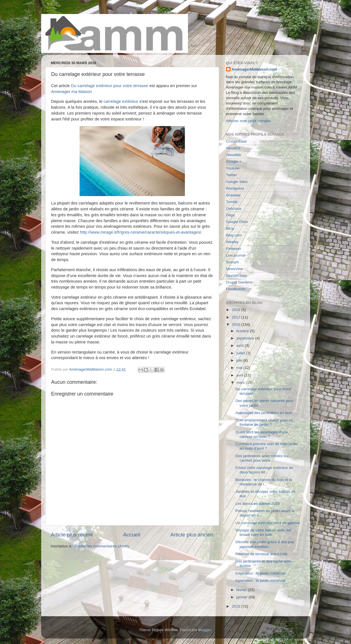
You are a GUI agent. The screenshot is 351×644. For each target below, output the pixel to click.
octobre (243, 331)
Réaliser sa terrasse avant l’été (261, 554)
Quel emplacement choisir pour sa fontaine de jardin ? (264, 422)
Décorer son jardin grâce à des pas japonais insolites (265, 544)
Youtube (233, 168)
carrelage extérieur (121, 101)
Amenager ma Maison (72, 92)
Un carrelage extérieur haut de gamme (268, 523)
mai (240, 368)
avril (240, 375)
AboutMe (234, 155)
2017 (236, 317)
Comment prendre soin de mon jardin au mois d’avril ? (267, 446)
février (242, 590)
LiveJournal (236, 255)
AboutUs (233, 148)
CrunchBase (236, 141)
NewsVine (235, 269)
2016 (236, 325)
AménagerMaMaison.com (254, 69)
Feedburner (236, 289)
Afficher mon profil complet (248, 121)
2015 (236, 606)
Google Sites (237, 182)
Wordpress (235, 188)
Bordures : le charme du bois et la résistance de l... (264, 482)
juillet (241, 353)
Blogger (205, 630)
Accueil (132, 535)
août (241, 346)
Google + (234, 161)
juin (240, 360)
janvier (243, 597)
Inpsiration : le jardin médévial (260, 581)
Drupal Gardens (239, 282)
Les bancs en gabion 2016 (257, 504)
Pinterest (233, 249)
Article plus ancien (192, 535)
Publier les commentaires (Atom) (102, 546)
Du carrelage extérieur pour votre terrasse (110, 86)
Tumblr (232, 202)
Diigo (230, 215)
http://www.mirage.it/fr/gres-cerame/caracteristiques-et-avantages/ (141, 232)
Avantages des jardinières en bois (264, 413)
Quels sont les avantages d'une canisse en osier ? (262, 434)
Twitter (232, 175)
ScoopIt (233, 262)
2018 (236, 310)
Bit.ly (230, 228)
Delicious (234, 209)
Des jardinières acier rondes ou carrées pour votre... (261, 458)
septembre (246, 338)
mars (241, 383)
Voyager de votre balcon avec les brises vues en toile (263, 532)
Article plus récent (72, 535)
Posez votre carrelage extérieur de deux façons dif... (264, 470)
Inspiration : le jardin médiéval (260, 573)
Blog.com (234, 235)
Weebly (232, 242)
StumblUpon (236, 275)
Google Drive (237, 222)
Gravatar (233, 195)
